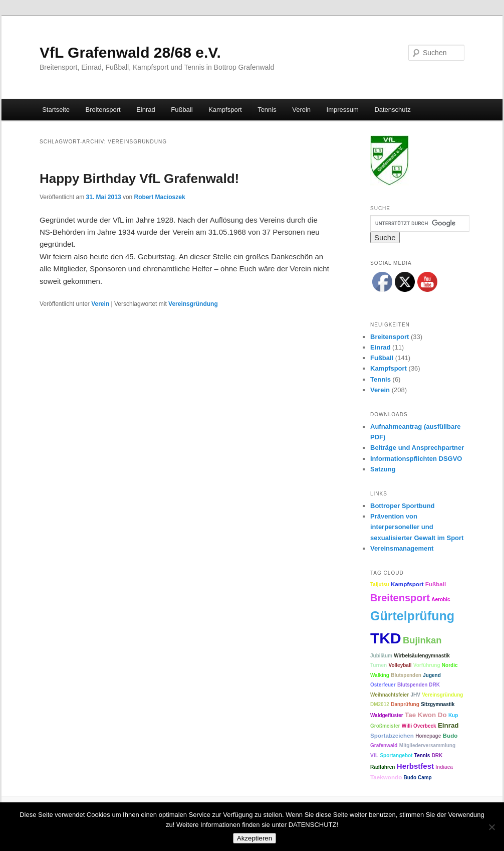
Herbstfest (415, 766)
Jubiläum (381, 656)
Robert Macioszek (160, 197)
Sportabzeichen (392, 735)
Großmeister (385, 726)
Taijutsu (380, 584)
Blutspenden (406, 675)
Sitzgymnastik (438, 704)
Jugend (432, 675)
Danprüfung (405, 704)
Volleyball (400, 665)
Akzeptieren (255, 838)
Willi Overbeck (419, 726)
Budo (450, 735)
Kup (453, 715)
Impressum (343, 110)
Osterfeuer (383, 685)
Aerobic (441, 600)
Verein (301, 110)
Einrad (146, 110)
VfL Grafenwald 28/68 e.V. (130, 52)
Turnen (379, 665)
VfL (374, 755)
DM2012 (380, 704)
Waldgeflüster (387, 715)
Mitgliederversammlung (427, 745)
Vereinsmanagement (402, 548)
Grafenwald (384, 745)
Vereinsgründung (193, 304)
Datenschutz (392, 110)
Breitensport (103, 110)
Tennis (267, 110)
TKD (386, 638)
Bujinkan (422, 640)
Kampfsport (225, 110)
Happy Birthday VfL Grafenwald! (139, 179)
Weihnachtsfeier (390, 695)
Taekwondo (386, 777)
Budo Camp (418, 778)
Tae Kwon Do (426, 715)
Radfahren (383, 767)
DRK (437, 755)
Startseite (56, 110)
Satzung (383, 469)
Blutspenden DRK (419, 685)
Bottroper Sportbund (403, 506)
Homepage (428, 736)
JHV (415, 695)
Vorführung (427, 665)
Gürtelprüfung (412, 616)
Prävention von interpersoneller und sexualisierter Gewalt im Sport (417, 527)
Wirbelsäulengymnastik (422, 656)
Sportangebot (396, 755)
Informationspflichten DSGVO (416, 459)
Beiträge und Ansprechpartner (417, 448)
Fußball (182, 110)
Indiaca (444, 767)
